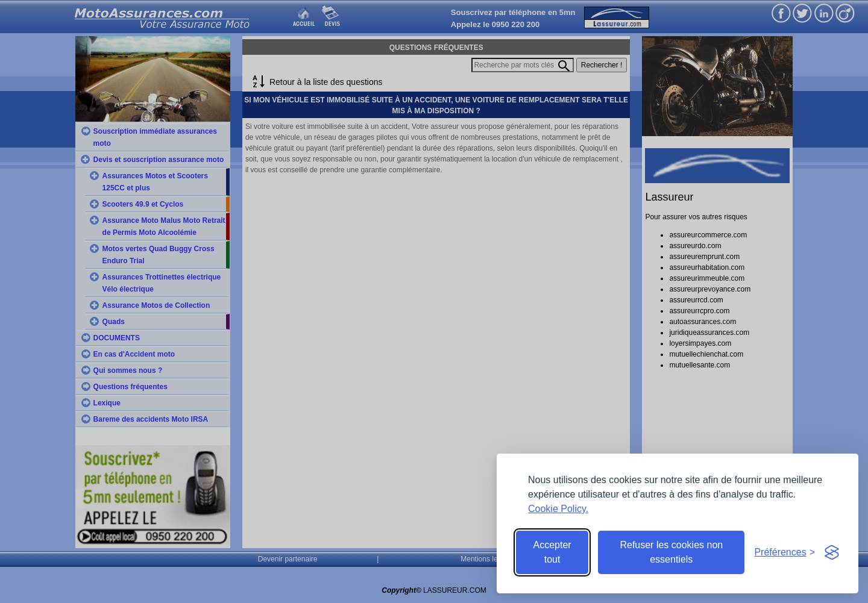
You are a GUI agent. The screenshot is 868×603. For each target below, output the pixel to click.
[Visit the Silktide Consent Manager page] (832, 552)
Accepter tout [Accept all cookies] (552, 552)
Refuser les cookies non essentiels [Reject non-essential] (671, 552)
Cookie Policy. (558, 509)
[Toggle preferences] (785, 552)
